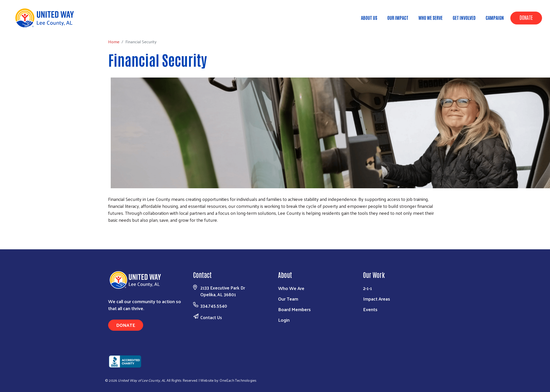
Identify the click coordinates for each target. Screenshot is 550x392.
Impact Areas (377, 299)
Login (284, 320)
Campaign (495, 18)
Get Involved (464, 18)
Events (370, 309)
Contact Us (211, 317)
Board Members (294, 309)
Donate (526, 17)
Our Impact (398, 18)
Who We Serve (431, 18)
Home (30, 26)
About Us (369, 18)
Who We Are (291, 288)
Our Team (288, 299)
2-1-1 (368, 288)
